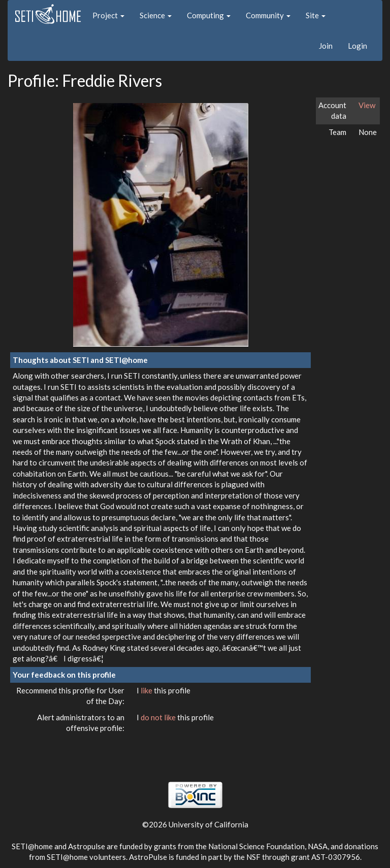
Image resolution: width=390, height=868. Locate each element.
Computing (209, 15)
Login (357, 46)
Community (268, 15)
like (147, 690)
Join (326, 46)
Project (108, 15)
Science (156, 15)
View (367, 105)
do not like (159, 717)
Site (316, 15)
